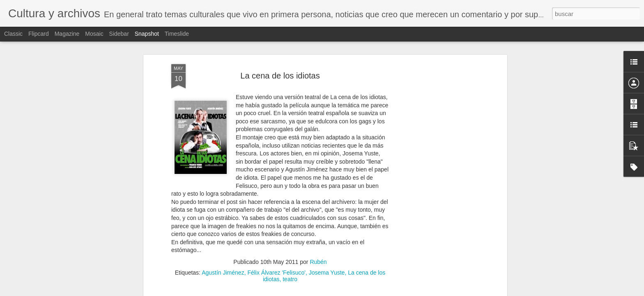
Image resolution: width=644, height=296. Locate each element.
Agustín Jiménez (223, 271)
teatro (290, 278)
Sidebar (119, 34)
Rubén (318, 261)
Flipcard (39, 34)
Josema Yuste (327, 271)
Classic (13, 34)
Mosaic (94, 34)
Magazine (67, 34)
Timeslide (177, 34)
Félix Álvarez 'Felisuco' (276, 271)
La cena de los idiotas (280, 74)
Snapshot (147, 34)
